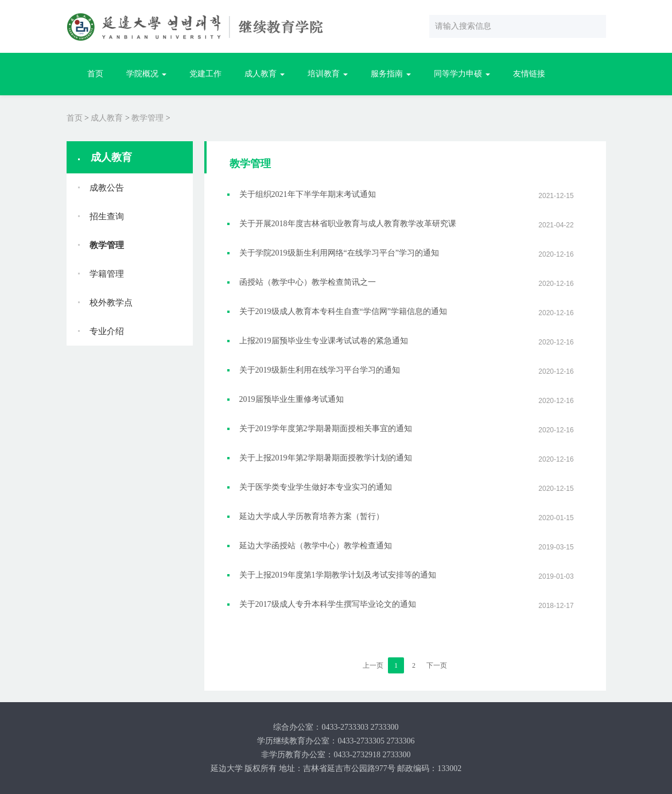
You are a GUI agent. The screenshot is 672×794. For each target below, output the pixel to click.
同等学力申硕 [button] (462, 74)
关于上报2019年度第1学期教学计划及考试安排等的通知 (338, 575)
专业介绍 (107, 331)
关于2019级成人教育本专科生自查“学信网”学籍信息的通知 (343, 311)
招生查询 (107, 216)
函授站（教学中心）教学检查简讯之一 (308, 282)
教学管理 (147, 118)
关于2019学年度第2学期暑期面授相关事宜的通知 (326, 429)
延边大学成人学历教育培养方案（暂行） (312, 516)
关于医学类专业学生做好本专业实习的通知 (316, 487)
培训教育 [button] (328, 74)
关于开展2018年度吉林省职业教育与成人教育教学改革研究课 (348, 224)
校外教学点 (111, 303)
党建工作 (205, 74)
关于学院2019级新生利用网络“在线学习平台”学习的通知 (339, 253)
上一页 (373, 665)
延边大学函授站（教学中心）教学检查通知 (316, 546)
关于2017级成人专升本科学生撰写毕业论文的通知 (328, 604)
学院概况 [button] (146, 74)
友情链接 (529, 74)
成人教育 (107, 118)
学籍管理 (107, 274)
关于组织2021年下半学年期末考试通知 (308, 194)
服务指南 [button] (391, 74)
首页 (95, 74)
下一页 (437, 665)
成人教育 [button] (265, 74)
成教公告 (107, 188)
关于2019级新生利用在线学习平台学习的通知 (320, 370)
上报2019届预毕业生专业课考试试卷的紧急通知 (324, 341)
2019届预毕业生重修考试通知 (292, 399)
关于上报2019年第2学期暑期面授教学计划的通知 (326, 458)
